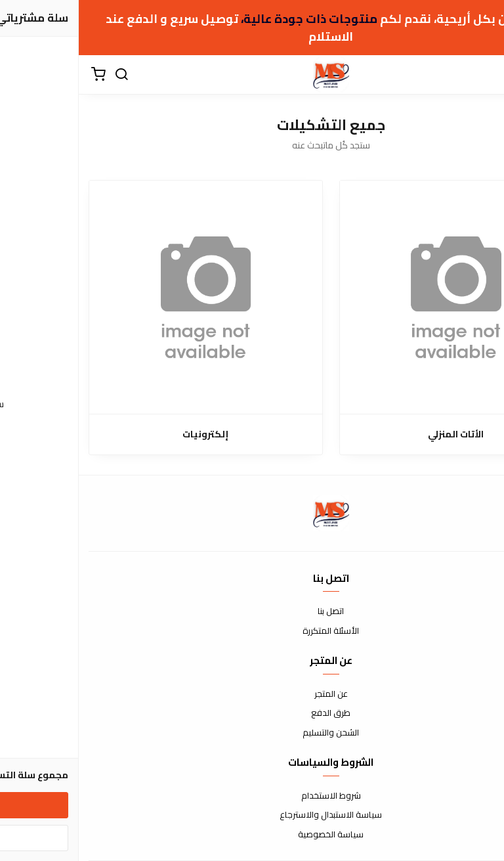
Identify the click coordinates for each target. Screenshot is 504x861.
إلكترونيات (127, 434)
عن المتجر (252, 694)
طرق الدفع (252, 713)
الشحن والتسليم (252, 733)
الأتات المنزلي (377, 434)
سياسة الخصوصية (252, 835)
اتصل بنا (252, 611)
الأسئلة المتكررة (252, 631)
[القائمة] (484, 75)
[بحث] (43, 75)
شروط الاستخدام (252, 796)
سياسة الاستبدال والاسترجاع (252, 815)
